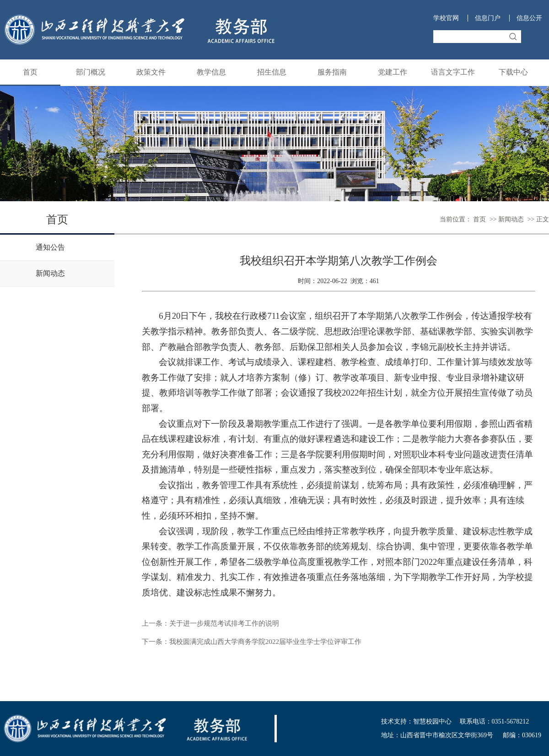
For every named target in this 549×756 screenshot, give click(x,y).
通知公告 (50, 247)
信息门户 (488, 18)
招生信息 (272, 72)
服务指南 (332, 72)
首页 (30, 72)
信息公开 (529, 18)
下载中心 (513, 72)
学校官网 (446, 18)
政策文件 (151, 72)
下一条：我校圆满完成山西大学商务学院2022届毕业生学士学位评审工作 (252, 642)
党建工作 (393, 72)
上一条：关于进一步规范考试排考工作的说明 (210, 623)
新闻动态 (511, 219)
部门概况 (91, 72)
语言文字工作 (453, 72)
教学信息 (211, 72)
